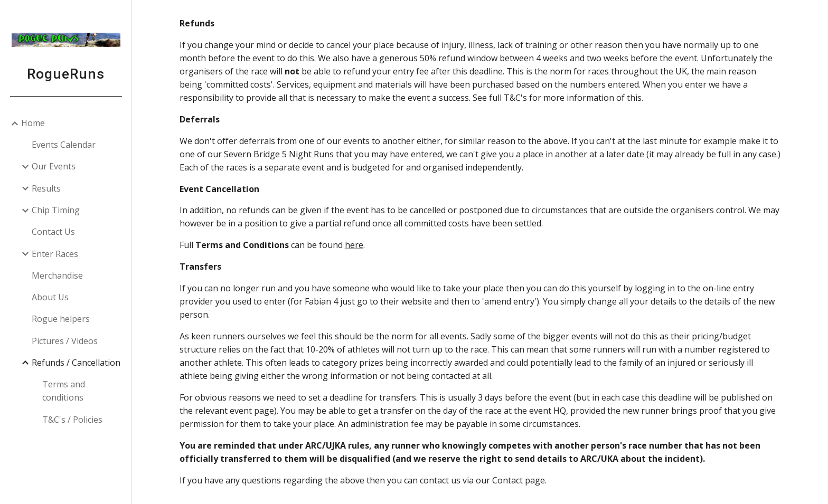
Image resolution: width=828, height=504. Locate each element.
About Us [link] (50, 297)
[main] (480, 252)
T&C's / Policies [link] (72, 420)
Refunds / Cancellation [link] (76, 363)
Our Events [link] (54, 166)
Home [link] (33, 123)
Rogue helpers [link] (61, 319)
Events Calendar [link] (64, 145)
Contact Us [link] (53, 232)
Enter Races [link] (55, 254)
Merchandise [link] (57, 275)
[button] (815, 15)
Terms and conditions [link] (64, 391)
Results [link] (46, 188)
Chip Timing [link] (56, 210)
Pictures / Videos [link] (65, 341)
